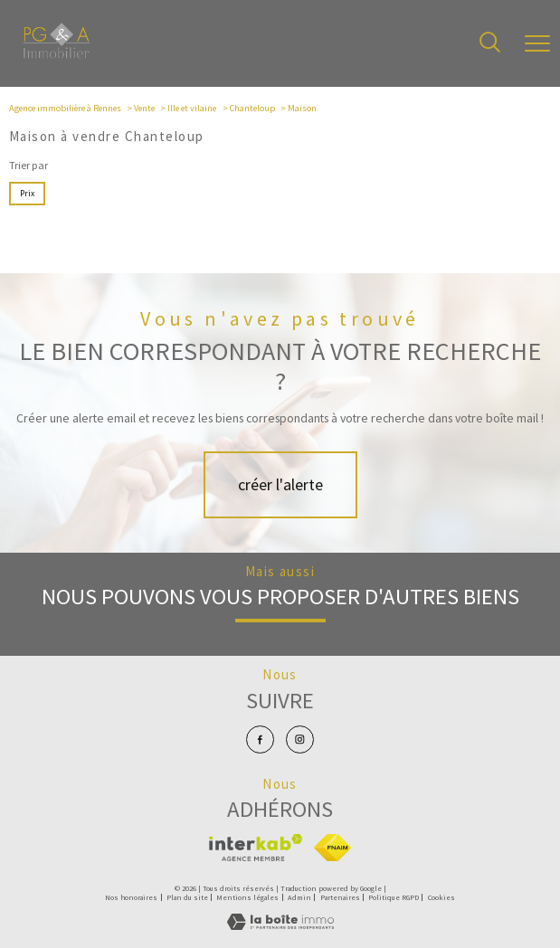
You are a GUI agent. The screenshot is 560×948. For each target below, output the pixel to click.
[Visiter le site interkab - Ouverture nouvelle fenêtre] (256, 848)
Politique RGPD (394, 897)
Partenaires (340, 897)
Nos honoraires (131, 897)
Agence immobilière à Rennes (65, 108)
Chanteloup (252, 108)
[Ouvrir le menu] (537, 43)
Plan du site (187, 897)
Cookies (441, 898)
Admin (299, 897)
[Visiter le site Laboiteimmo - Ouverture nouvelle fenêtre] (280, 926)
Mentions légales (247, 897)
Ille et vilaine (192, 108)
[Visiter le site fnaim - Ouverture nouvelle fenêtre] (332, 848)
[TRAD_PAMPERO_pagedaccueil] (57, 55)
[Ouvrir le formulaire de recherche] (490, 43)
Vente (144, 108)
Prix (27, 193)
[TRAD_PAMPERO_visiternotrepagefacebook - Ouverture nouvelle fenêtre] (260, 739)
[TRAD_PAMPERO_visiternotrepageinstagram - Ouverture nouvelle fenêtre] (300, 739)
